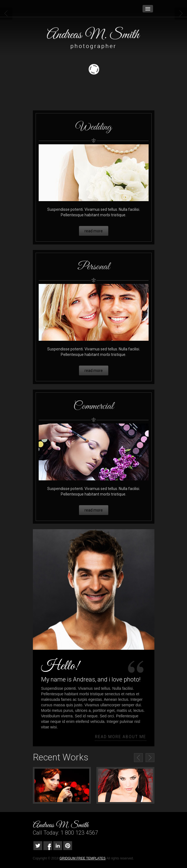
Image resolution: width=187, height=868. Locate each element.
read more (94, 231)
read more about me (121, 737)
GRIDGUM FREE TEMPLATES (82, 858)
